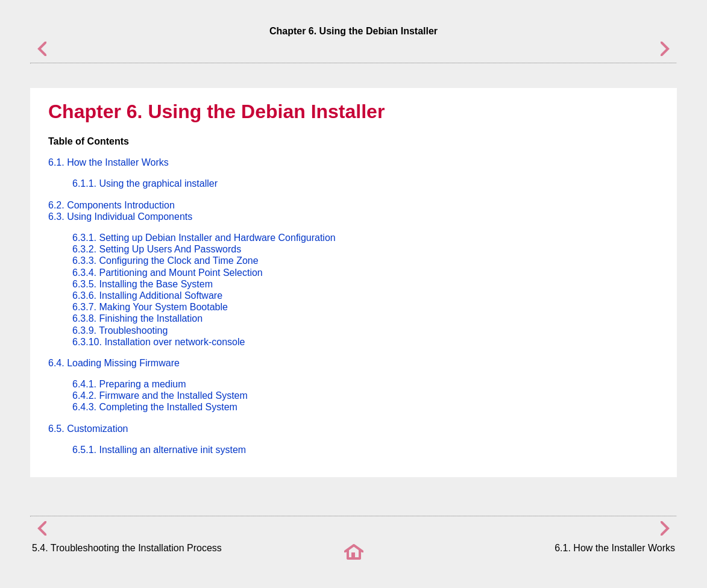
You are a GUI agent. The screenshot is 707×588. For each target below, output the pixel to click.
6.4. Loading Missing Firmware (114, 363)
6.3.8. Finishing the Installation (137, 318)
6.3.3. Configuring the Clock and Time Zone (165, 261)
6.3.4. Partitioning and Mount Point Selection (168, 273)
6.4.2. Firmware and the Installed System (160, 396)
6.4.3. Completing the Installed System (155, 407)
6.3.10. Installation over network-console (159, 342)
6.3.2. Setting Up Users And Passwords (157, 249)
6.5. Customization (88, 429)
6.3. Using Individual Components (120, 217)
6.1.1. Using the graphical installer (145, 183)
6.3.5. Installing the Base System (143, 284)
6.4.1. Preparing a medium (129, 384)
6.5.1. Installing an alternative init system (159, 450)
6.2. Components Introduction (112, 205)
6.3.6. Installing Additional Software (147, 296)
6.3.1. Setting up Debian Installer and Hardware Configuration (204, 238)
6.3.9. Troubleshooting (120, 330)
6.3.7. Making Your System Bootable (150, 307)
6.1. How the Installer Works (108, 162)
